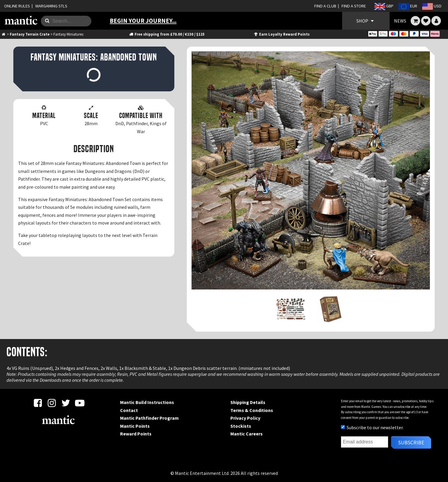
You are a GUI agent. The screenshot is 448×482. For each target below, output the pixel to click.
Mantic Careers (247, 434)
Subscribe (411, 442)
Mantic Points (135, 426)
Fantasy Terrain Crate (30, 34)
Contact (129, 410)
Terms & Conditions (252, 410)
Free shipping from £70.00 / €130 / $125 (166, 34)
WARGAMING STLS (51, 6)
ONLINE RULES (17, 6)
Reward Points (136, 434)
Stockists (241, 426)
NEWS (400, 21)
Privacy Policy (245, 418)
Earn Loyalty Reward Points (281, 34)
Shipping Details (248, 402)
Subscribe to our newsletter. (372, 427)
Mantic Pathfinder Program (149, 418)
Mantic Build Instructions (147, 402)
